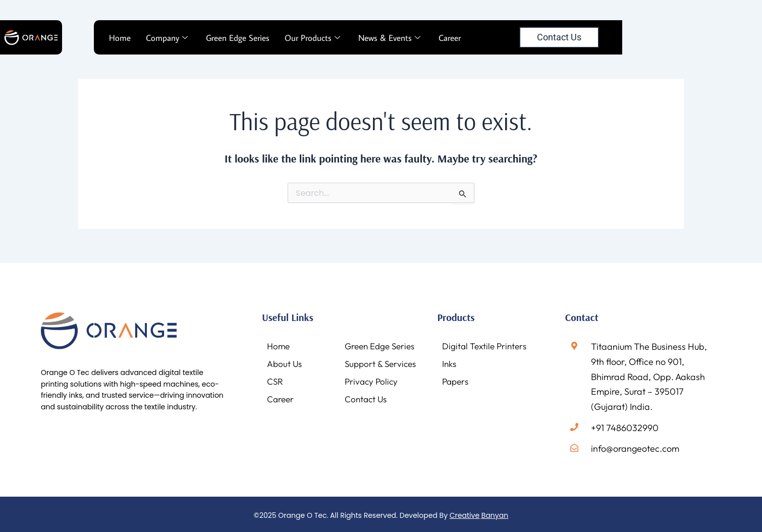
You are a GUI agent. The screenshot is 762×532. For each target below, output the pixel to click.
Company (167, 38)
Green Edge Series (238, 38)
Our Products (312, 38)
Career (450, 38)
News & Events (389, 38)
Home (120, 38)
